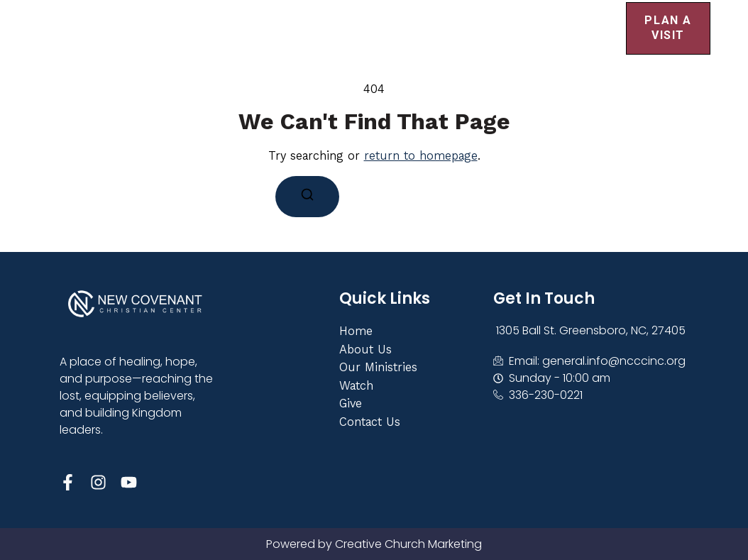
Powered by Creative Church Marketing (374, 544)
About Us (312, 17)
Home (217, 17)
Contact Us (313, 39)
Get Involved (435, 17)
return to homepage (421, 155)
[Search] (307, 196)
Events (551, 17)
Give (227, 39)
